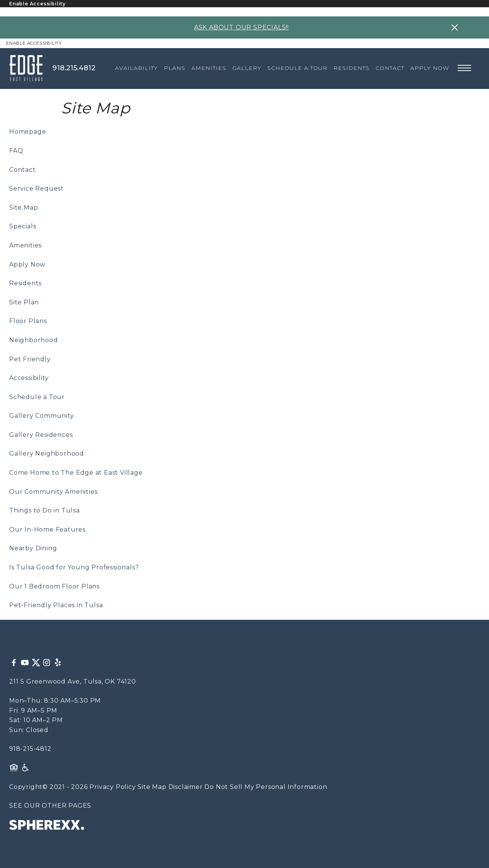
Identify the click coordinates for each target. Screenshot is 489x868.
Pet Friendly (30, 359)
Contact (23, 170)
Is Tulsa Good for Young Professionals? (74, 567)
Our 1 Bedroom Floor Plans (54, 586)
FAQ (16, 151)
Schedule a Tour (37, 397)
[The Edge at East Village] (31, 68)
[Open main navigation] (464, 68)
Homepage (28, 132)
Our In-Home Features (47, 529)
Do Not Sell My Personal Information (266, 787)
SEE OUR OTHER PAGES (50, 806)
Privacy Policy (113, 787)
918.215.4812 (74, 68)
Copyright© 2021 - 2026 (49, 787)
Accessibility (29, 378)
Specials (23, 226)
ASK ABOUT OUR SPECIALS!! (241, 27)
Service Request (36, 188)
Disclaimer (186, 787)
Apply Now (27, 264)
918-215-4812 (30, 749)
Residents (25, 283)
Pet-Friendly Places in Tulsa (56, 605)
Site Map (23, 208)
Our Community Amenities (53, 492)
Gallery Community (42, 416)
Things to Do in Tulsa (45, 510)
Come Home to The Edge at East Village (76, 473)
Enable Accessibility (37, 4)
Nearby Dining (33, 548)
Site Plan (24, 302)
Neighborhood (34, 340)
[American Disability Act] (25, 768)
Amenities (25, 245)
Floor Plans (28, 321)
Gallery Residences (41, 435)
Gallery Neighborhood (47, 453)
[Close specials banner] (455, 27)
